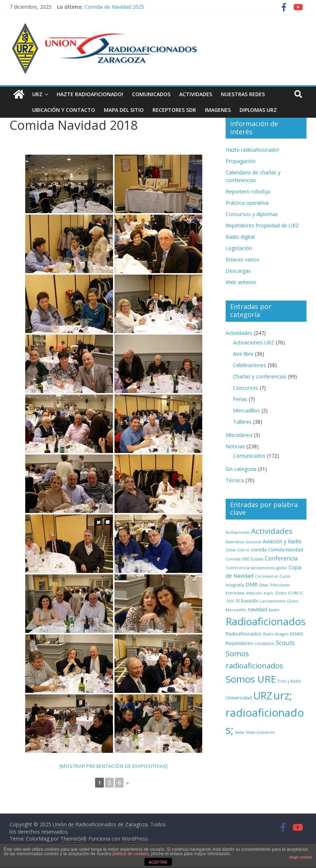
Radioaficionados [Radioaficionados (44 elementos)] (266, 621)
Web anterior (241, 282)
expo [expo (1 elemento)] (268, 593)
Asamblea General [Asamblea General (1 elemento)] (243, 542)
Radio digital (240, 237)
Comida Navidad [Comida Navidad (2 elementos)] (286, 550)
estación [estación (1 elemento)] (254, 593)
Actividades (196, 94)
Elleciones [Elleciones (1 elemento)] (280, 585)
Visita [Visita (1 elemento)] (240, 732)
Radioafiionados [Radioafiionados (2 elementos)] (244, 634)
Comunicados (151, 94)
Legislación (239, 248)
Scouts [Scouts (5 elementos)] (285, 643)
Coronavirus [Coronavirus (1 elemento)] (266, 576)
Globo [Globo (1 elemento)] (281, 593)
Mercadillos (247, 410)
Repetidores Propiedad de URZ (262, 225)
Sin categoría (241, 469)
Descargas (238, 271)
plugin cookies (301, 857)
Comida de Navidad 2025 (114, 7)
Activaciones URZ (254, 342)
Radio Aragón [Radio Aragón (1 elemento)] (276, 634)
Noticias (235, 446)
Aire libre (243, 354)
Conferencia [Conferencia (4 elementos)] (281, 558)
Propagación (241, 161)
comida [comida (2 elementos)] (259, 550)
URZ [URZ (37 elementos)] (263, 696)
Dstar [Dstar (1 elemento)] (264, 585)
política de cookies (131, 854)
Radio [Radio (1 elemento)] (274, 610)
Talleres (242, 422)
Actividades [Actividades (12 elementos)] (272, 531)
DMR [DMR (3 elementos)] (251, 584)
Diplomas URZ (258, 110)
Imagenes (218, 110)
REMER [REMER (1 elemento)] (297, 634)
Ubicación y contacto (64, 110)
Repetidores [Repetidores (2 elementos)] (239, 643)
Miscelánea (239, 435)
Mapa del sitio (124, 110)
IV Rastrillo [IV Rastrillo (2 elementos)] (247, 601)
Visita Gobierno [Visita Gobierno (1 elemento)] (260, 732)
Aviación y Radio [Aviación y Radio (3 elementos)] (282, 541)
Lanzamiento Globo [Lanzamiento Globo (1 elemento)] (279, 601)
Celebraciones (250, 365)
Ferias (240, 399)
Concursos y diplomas (252, 214)
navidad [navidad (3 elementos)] (257, 609)
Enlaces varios (242, 259)
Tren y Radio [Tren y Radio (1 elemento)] (289, 681)
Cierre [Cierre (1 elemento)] (243, 550)
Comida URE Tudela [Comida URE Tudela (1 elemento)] (244, 559)
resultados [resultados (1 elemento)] (264, 644)
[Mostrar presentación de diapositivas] (114, 766)
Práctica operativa (247, 203)
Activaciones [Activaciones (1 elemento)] (238, 532)
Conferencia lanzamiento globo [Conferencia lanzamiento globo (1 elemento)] (256, 568)
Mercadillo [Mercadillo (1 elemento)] (236, 610)
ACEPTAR (158, 862)
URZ (37, 94)
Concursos (246, 388)
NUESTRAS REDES (243, 94)
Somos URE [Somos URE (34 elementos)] (251, 679)
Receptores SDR (174, 110)
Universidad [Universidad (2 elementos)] (239, 698)
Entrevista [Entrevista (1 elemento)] (235, 593)
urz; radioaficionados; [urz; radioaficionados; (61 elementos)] (265, 713)
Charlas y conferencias (260, 376)
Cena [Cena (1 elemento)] (231, 550)
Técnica (235, 480)
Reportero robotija (248, 191)
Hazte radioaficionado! (90, 94)
